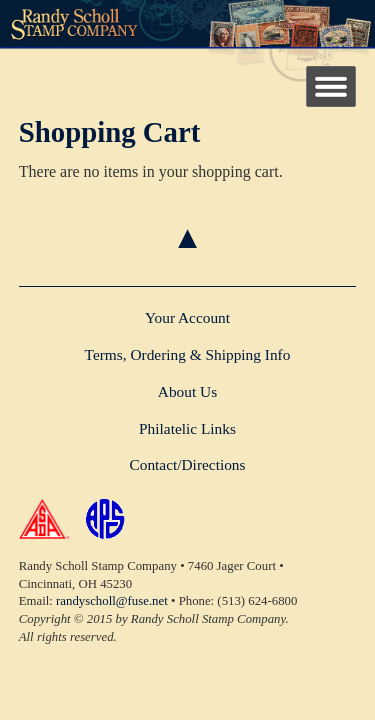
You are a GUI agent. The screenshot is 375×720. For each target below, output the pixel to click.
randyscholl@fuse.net (112, 601)
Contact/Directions (187, 464)
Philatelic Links (187, 428)
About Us (187, 391)
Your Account (187, 317)
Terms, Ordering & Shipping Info (188, 354)
